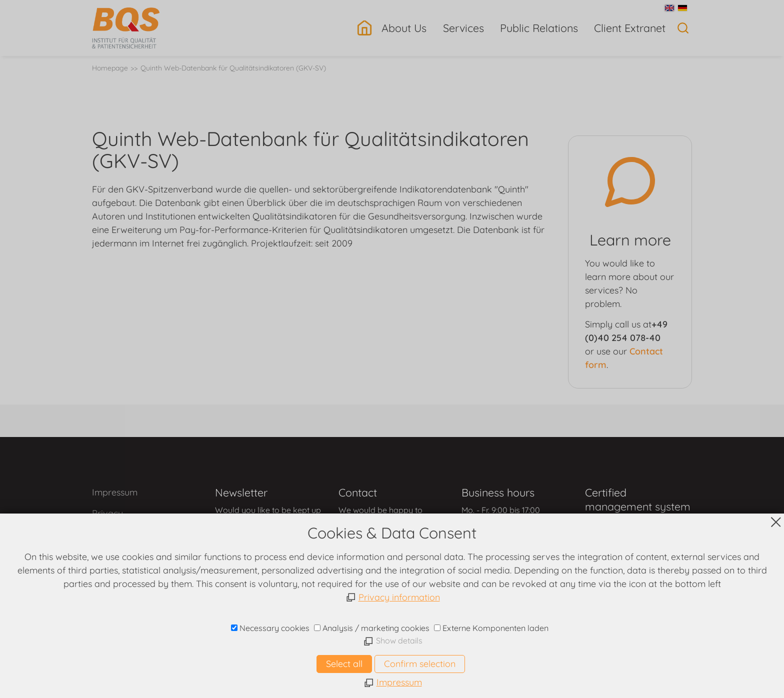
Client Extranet (630, 28)
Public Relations (539, 28)
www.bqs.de (392, 643)
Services (463, 28)
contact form (266, 532)
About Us (404, 28)
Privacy (107, 513)
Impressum (115, 492)
